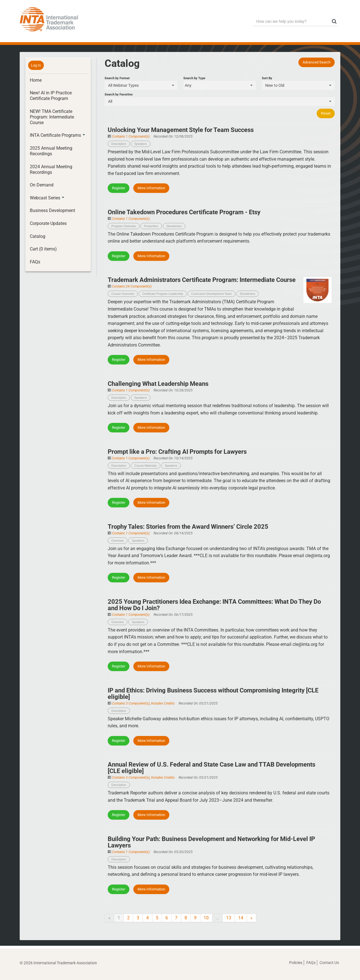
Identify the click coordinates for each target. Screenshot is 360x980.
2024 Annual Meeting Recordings (51, 169)
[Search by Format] (141, 85)
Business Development (52, 210)
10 (206, 918)
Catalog (38, 236)
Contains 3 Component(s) (131, 703)
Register (119, 188)
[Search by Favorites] (220, 102)
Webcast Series (47, 198)
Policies (296, 963)
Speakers (141, 144)
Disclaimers (174, 226)
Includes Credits (163, 703)
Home (36, 80)
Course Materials (146, 466)
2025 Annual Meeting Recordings (51, 151)
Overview (118, 541)
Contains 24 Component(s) (132, 286)
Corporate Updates (48, 223)
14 (241, 918)
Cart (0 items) (43, 249)
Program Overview (124, 226)
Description (119, 144)
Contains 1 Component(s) (131, 136)
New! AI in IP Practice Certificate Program (51, 96)
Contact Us (329, 963)
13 (229, 918)
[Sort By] (298, 85)
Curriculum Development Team (211, 294)
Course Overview (123, 294)
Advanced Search (317, 62)
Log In (36, 65)
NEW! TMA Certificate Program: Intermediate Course (52, 117)
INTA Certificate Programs (57, 135)
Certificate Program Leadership (163, 294)
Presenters (151, 226)
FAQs (35, 262)
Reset (326, 113)
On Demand (42, 185)
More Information (151, 188)
